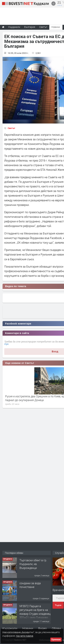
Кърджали (10, 628)
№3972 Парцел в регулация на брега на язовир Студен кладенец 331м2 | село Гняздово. (35, 612)
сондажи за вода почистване (30, 585)
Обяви (56, 628)
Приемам (56, 640)
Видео (42, 628)
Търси (58, 605)
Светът (11, 128)
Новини (56, 27)
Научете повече (24, 636)
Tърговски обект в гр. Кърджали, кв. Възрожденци (33, 564)
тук (6, 344)
